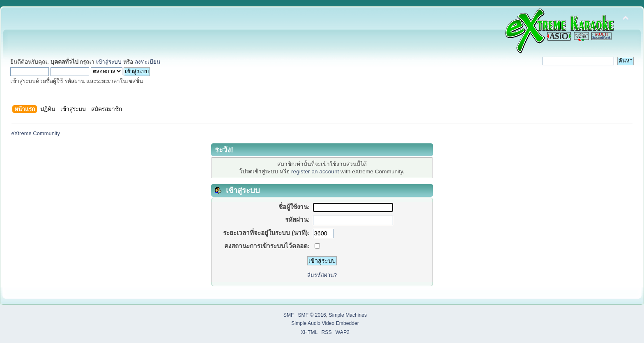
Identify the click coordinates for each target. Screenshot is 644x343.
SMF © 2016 (312, 315)
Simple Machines (348, 315)
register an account (315, 171)
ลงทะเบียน (147, 62)
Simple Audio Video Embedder (325, 323)
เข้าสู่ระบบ (109, 62)
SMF (289, 315)
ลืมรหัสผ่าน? (322, 275)
